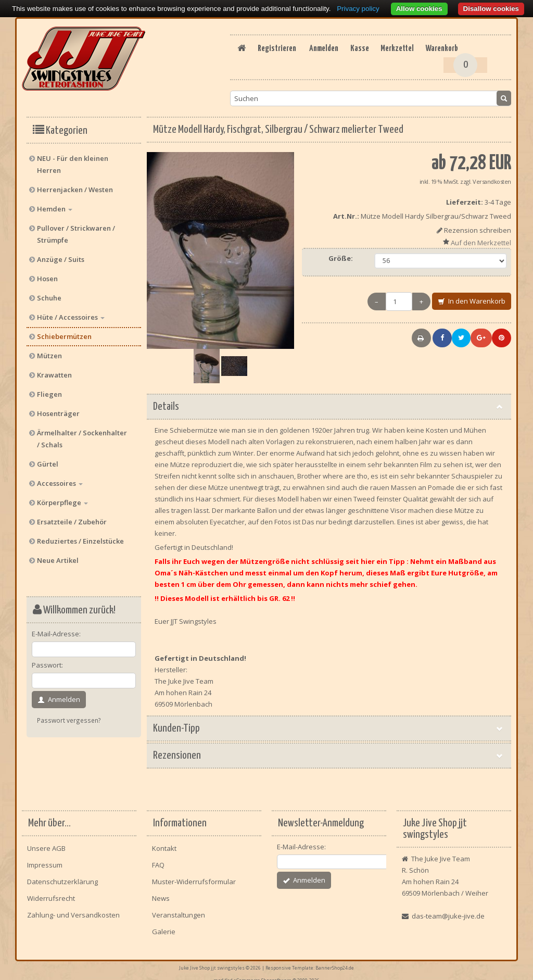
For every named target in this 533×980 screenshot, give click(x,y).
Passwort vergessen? (69, 716)
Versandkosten (492, 177)
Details (329, 403)
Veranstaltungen (179, 911)
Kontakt (164, 844)
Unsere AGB (46, 844)
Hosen (47, 274)
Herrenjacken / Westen (75, 185)
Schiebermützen (64, 332)
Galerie (164, 927)
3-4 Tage (498, 198)
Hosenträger (58, 409)
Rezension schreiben (478, 226)
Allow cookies (419, 9)
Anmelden (278, 62)
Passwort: (47, 661)
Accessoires (60, 479)
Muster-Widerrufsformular (194, 877)
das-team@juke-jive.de (448, 912)
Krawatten (54, 371)
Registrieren (360, 48)
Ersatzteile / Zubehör (72, 518)
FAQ (158, 861)
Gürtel (48, 460)
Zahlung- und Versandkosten (73, 911)
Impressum (45, 861)
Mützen (49, 351)
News (161, 894)
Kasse (320, 62)
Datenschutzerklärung (62, 877)
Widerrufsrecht (51, 894)
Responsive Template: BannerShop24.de (310, 963)
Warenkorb (416, 62)
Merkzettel (364, 62)
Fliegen (49, 390)
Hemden (55, 205)
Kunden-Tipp (329, 724)
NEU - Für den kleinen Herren (73, 160)
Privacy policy (358, 9)
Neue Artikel (58, 556)
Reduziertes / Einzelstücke (80, 537)
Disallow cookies (491, 9)
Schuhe (49, 294)
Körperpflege (62, 498)
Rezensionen (329, 751)
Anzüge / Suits (61, 255)
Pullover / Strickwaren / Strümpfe (76, 230)
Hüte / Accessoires (71, 313)
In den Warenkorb (472, 297)
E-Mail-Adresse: (56, 630)
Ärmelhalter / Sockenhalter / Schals (82, 435)
